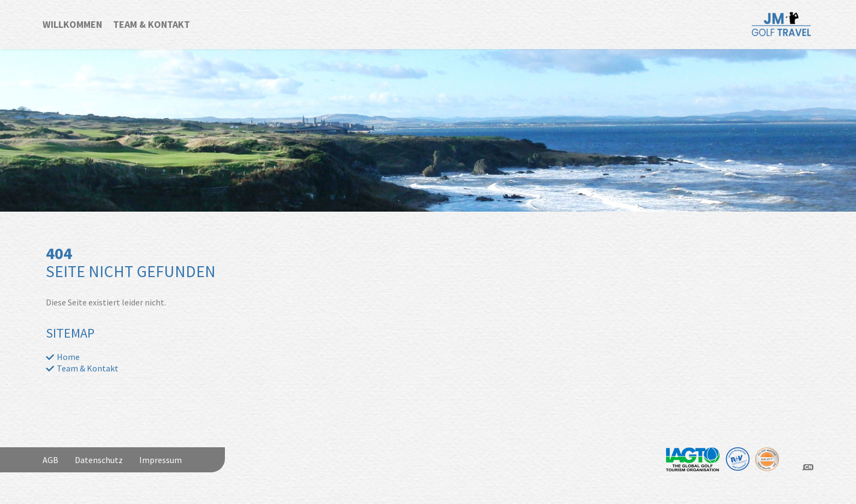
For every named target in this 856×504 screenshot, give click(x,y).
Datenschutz (99, 460)
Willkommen (72, 24)
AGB (50, 460)
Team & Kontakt (151, 24)
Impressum (160, 460)
